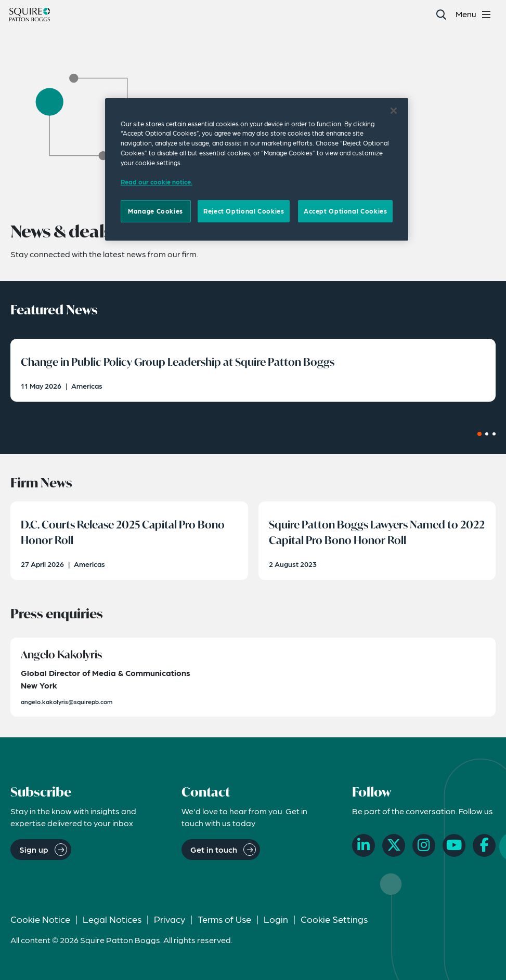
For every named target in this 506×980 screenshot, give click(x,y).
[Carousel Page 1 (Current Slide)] (479, 434)
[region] (257, 170)
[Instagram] (424, 845)
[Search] (441, 14)
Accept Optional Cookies (345, 211)
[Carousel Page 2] (487, 434)
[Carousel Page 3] (494, 434)
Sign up (34, 849)
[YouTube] (454, 845)
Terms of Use (224, 919)
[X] (394, 845)
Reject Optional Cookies (244, 211)
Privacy (170, 919)
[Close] (394, 111)
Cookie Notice (40, 919)
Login (276, 919)
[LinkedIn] (364, 845)
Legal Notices (112, 919)
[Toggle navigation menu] (475, 14)
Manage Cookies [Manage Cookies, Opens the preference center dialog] (155, 211)
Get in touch (214, 849)
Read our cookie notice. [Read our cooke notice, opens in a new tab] (157, 182)
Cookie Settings (334, 919)
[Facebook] (484, 845)
